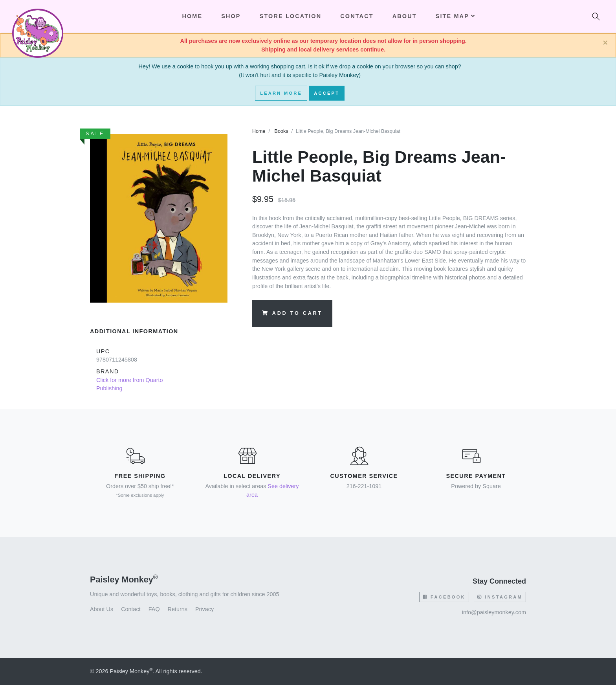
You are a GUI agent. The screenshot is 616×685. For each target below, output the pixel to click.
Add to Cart (292, 313)
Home (259, 131)
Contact (357, 16)
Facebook (444, 597)
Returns (178, 609)
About (405, 16)
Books (281, 131)
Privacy (204, 609)
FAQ (154, 609)
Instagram (500, 597)
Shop (231, 16)
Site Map (456, 16)
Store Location (291, 16)
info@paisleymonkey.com (494, 612)
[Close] (605, 43)
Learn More (281, 93)
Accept (327, 93)
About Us (102, 609)
